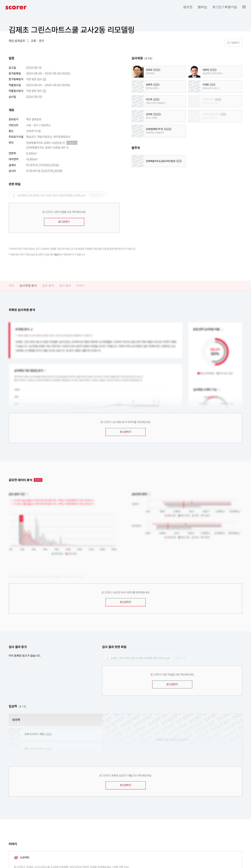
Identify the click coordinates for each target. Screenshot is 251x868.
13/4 (156, 99)
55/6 (213, 70)
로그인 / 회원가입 (225, 7)
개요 (11, 286)
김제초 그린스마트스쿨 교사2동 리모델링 (72, 30)
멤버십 (202, 7)
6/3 (223, 114)
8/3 (213, 85)
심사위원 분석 (28, 286)
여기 (56, 255)
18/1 (218, 99)
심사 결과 (65, 286)
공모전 (188, 7)
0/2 (179, 161)
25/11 (157, 70)
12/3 (156, 85)
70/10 (168, 129)
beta (38, 480)
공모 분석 (48, 286)
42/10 (157, 114)
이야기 (80, 286)
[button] (247, 7)
